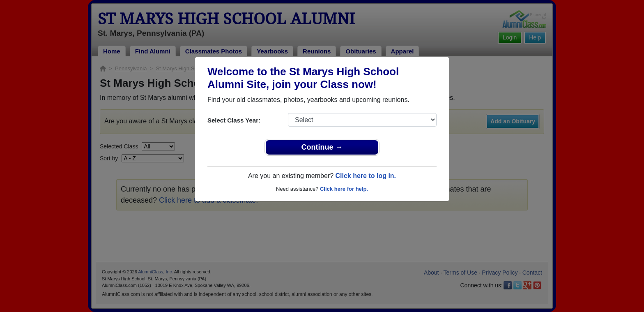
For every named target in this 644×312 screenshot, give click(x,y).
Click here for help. (344, 189)
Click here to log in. (366, 176)
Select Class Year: (234, 120)
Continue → (322, 147)
